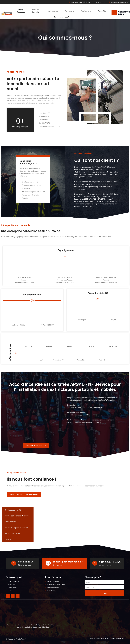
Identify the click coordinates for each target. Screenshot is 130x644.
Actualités (102, 11)
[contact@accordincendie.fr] (48, 563)
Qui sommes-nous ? (61, 17)
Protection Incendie (36, 11)
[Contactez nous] (114, 13)
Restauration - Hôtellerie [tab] (14, 534)
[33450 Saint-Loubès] (95, 563)
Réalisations (86, 11)
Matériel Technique (21, 11)
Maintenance (53, 11)
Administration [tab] (10, 522)
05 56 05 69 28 (26, 562)
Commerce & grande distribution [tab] (17, 516)
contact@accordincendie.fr (68, 562)
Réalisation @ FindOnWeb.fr (16, 639)
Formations (70, 11)
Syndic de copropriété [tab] (13, 510)
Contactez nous (124, 13)
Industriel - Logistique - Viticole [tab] (16, 528)
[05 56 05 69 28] (14, 563)
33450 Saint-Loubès (110, 562)
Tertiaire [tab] (8, 539)
